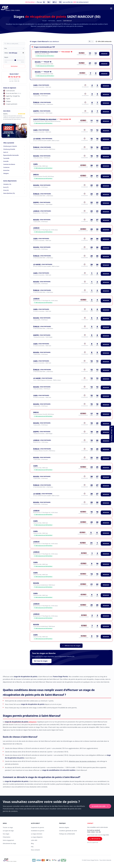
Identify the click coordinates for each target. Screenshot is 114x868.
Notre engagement (8, 840)
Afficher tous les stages (71, 646)
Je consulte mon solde (100, 806)
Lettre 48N (34, 840)
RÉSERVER (104, 54)
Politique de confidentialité (67, 834)
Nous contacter (35, 850)
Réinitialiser (14, 66)
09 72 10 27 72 (14, 77)
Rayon (6, 57)
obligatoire (21, 722)
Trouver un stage (8, 827)
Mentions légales (64, 827)
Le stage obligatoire (37, 837)
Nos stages (6, 834)
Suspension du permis (37, 827)
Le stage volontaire (37, 834)
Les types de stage (8, 831)
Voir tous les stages (42, 661)
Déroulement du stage (9, 843)
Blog (32, 843)
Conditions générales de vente (68, 831)
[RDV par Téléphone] (112, 434)
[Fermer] (112, 2)
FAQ (32, 847)
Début (6, 53)
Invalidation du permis (38, 831)
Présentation (7, 837)
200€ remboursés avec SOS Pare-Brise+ (45, 56)
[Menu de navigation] (111, 8)
